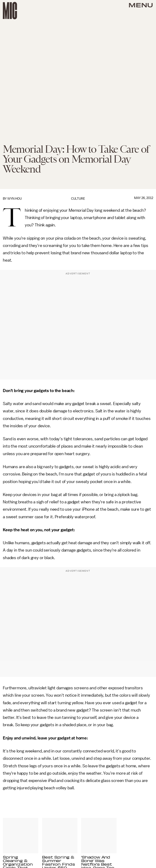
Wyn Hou (15, 199)
